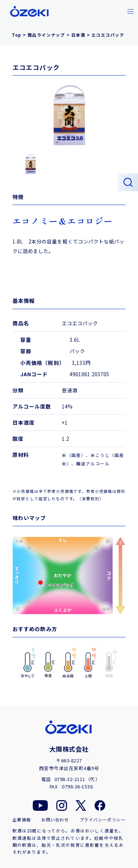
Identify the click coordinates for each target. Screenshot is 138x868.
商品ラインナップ (46, 35)
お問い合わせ (55, 820)
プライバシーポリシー (103, 820)
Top (17, 35)
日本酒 (78, 35)
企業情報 (22, 820)
